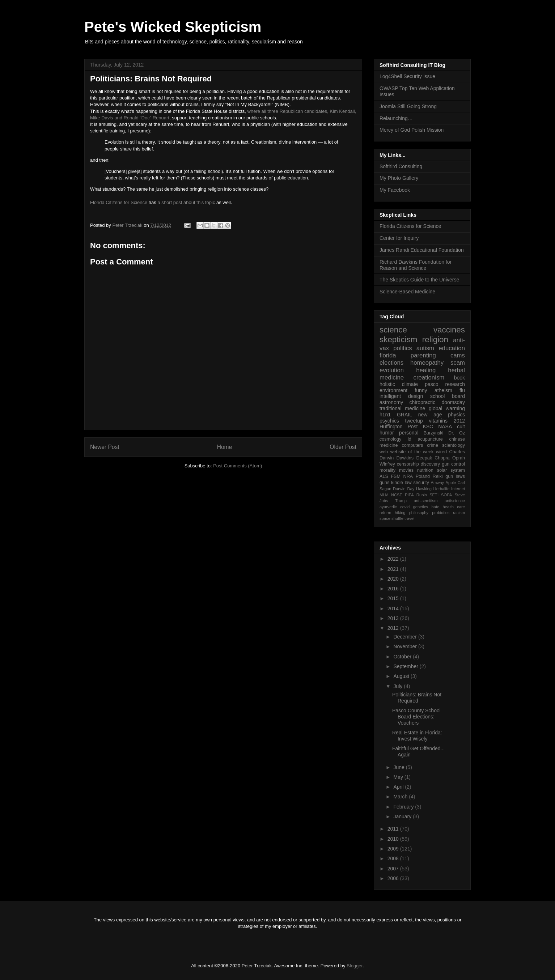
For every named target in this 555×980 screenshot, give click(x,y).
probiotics (441, 513)
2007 (394, 869)
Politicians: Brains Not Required (417, 698)
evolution (392, 370)
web (384, 452)
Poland (423, 476)
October (403, 657)
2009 (394, 849)
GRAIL (404, 415)
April (399, 787)
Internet (458, 489)
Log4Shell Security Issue (407, 76)
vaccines (449, 330)
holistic (387, 384)
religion (435, 340)
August (402, 676)
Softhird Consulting (401, 166)
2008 (394, 858)
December (406, 637)
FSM (396, 476)
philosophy (419, 513)
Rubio (422, 495)
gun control (453, 464)
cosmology (390, 439)
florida (388, 355)
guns (384, 483)
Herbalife (442, 489)
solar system (451, 470)
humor (387, 433)
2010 (394, 839)
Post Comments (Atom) (238, 466)
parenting (423, 355)
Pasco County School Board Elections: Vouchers (416, 717)
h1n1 (385, 415)
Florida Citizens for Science (119, 202)
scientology (454, 445)
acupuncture (430, 439)
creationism (429, 377)
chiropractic (423, 402)
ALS (384, 476)
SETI (434, 495)
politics (403, 348)
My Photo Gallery (399, 178)
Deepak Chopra (433, 458)
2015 (394, 598)
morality (387, 470)
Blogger (355, 966)
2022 (394, 559)
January (403, 816)
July (399, 686)
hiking (400, 513)
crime (433, 445)
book (459, 378)
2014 (394, 608)
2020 (394, 579)
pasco (431, 384)
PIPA (409, 495)
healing (426, 370)
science (393, 330)
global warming (447, 408)
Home (225, 447)
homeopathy (427, 363)
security (421, 483)
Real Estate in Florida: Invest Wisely (417, 736)
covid (405, 507)
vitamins (438, 421)
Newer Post (105, 447)
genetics (421, 507)
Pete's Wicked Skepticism (173, 27)
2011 (394, 829)
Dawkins (405, 458)
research (455, 384)
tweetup (414, 421)
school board (448, 396)
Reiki (438, 476)
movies (406, 470)
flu (462, 390)
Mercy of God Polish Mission (412, 130)
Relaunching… (396, 118)
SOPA (446, 495)
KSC (428, 427)
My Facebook (395, 190)
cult (461, 427)
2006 (394, 878)
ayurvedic (388, 507)
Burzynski (434, 433)
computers (412, 445)
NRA (408, 476)
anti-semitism (426, 501)
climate (410, 384)
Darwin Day (404, 489)
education (452, 348)
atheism (443, 390)
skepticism (399, 340)
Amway (438, 483)
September (406, 666)
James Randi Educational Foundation (422, 250)
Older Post (343, 447)
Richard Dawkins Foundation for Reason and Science (416, 265)
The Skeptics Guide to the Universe (419, 280)
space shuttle (391, 518)
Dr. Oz (457, 433)
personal (409, 433)
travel (409, 518)
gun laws (455, 476)
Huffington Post (399, 427)
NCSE (397, 495)
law (408, 483)
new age (430, 415)
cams (458, 355)
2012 (459, 421)
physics (456, 415)
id (410, 439)
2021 (394, 569)
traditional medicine (402, 408)
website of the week (412, 452)
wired (441, 452)
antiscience (455, 501)
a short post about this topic (186, 202)
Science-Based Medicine (407, 292)
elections (391, 363)
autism (425, 348)
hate (435, 507)
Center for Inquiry (399, 238)
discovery (430, 464)
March (401, 797)
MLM (384, 495)
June (399, 767)
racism (459, 513)
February (404, 807)
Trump (401, 501)
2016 (394, 589)
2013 (394, 618)
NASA (445, 427)
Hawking (424, 489)
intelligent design (401, 396)
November (406, 646)
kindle (397, 483)
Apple (451, 483)
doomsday (453, 402)
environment (393, 390)
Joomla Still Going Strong (408, 106)
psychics (389, 421)
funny (421, 390)
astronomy (391, 402)
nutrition (425, 470)
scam (458, 363)
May (399, 777)
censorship (408, 464)
